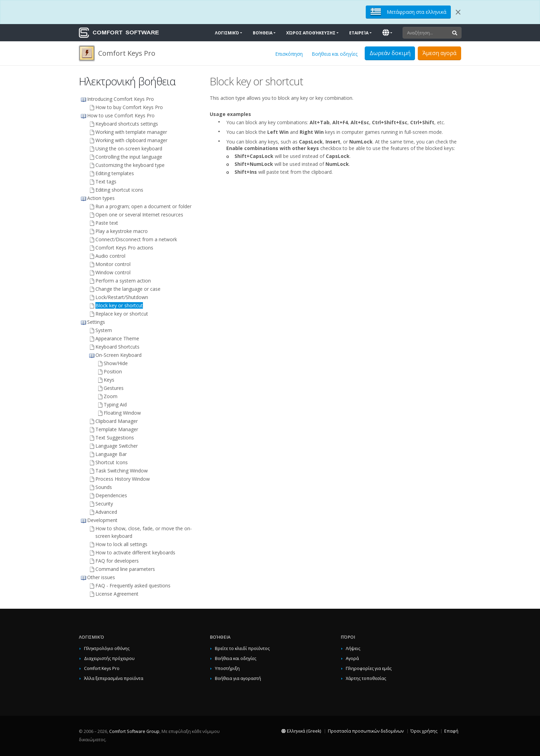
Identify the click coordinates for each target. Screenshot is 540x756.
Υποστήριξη (227, 668)
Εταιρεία (359, 33)
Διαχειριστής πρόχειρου (109, 658)
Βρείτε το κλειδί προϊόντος (242, 648)
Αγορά (352, 658)
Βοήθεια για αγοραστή (238, 678)
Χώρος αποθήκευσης (311, 33)
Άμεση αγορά (439, 53)
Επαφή (451, 731)
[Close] (458, 12)
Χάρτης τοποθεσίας (366, 678)
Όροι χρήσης (424, 731)
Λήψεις (353, 648)
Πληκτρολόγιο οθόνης (107, 648)
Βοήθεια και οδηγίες (335, 54)
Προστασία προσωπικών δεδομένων (366, 731)
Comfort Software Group (134, 731)
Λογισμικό (227, 33)
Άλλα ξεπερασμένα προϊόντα (114, 678)
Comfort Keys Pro (102, 668)
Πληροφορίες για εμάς (369, 668)
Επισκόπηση (289, 54)
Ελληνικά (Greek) (301, 731)
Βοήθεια (263, 33)
